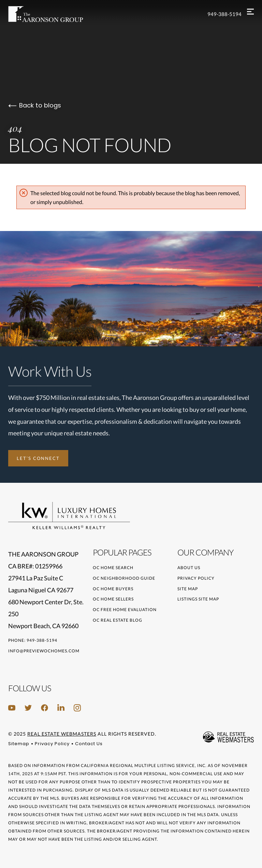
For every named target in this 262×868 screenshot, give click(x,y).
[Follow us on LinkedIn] (61, 708)
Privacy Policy (196, 578)
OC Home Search (113, 568)
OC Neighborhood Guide (124, 578)
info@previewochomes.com (44, 651)
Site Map (188, 589)
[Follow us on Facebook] (45, 708)
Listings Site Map (198, 599)
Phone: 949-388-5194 (33, 640)
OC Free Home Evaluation (125, 610)
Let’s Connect (38, 458)
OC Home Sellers (113, 599)
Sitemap (19, 744)
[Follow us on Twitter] (28, 708)
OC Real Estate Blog (118, 620)
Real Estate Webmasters (62, 734)
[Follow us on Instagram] (77, 708)
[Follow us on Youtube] (12, 708)
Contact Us (89, 744)
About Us (189, 568)
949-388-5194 (224, 14)
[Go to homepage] (53, 14)
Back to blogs (35, 105)
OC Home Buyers (113, 589)
